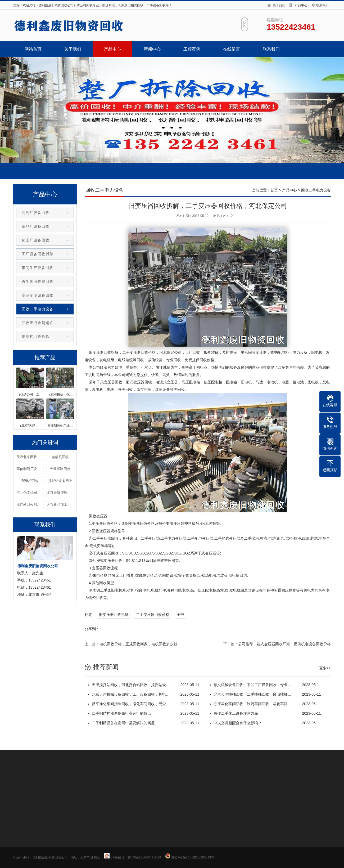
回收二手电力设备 (38, 309)
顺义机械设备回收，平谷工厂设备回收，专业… (265, 685)
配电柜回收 (30, 481)
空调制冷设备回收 (38, 295)
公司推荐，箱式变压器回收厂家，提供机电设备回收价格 (284, 644)
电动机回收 (60, 457)
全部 (180, 615)
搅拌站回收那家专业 (30, 505)
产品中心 (301, 5)
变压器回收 (102, 352)
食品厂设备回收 (36, 226)
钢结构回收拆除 (36, 337)
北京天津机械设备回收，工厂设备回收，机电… (144, 694)
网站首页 (33, 49)
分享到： (92, 629)
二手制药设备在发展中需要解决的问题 (144, 723)
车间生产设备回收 (38, 268)
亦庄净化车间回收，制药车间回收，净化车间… (265, 704)
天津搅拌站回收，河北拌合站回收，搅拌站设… (144, 685)
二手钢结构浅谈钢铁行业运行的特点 (144, 713)
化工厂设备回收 (36, 240)
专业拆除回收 (60, 469)
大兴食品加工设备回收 (60, 505)
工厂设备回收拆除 (38, 254)
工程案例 (192, 49)
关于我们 (279, 5)
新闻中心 (152, 49)
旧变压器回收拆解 (114, 615)
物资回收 (96, 598)
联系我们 (322, 5)
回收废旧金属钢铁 (38, 323)
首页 (274, 190)
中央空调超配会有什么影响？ (265, 723)
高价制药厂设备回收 (30, 469)
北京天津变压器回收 (60, 493)
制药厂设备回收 (36, 213)
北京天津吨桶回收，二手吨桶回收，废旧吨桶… (265, 694)
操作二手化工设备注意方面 (265, 713)
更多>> (325, 668)
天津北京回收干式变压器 (30, 457)
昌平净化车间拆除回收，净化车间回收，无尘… (144, 704)
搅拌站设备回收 (60, 481)
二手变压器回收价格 (153, 615)
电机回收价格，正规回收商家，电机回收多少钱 (138, 644)
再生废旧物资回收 (38, 281)
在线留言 (232, 49)
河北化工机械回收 (30, 493)
